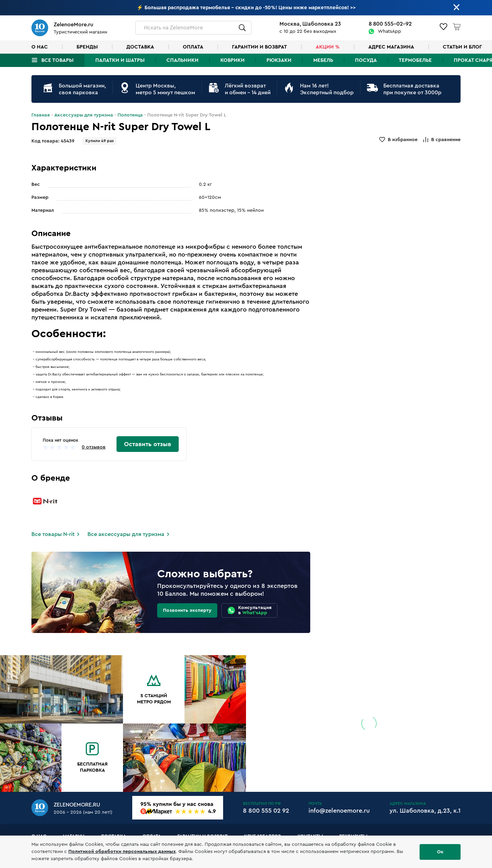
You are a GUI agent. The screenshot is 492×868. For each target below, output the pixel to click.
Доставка (140, 47)
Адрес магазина (391, 47)
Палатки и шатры (120, 60)
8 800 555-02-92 (390, 24)
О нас (40, 47)
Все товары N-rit (53, 534)
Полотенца (130, 115)
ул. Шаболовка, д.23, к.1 (425, 811)
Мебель (323, 60)
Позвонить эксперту (187, 610)
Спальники (182, 60)
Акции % (328, 47)
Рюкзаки (279, 60)
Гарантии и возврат (259, 47)
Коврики (233, 60)
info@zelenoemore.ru (339, 811)
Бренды (87, 47)
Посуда (366, 60)
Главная (41, 115)
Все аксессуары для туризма (126, 534)
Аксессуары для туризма (84, 115)
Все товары (57, 60)
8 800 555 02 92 (266, 811)
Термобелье (415, 60)
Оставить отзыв (148, 444)
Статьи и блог (462, 47)
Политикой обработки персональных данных (122, 852)
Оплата (193, 47)
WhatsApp (389, 31)
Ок (440, 852)
